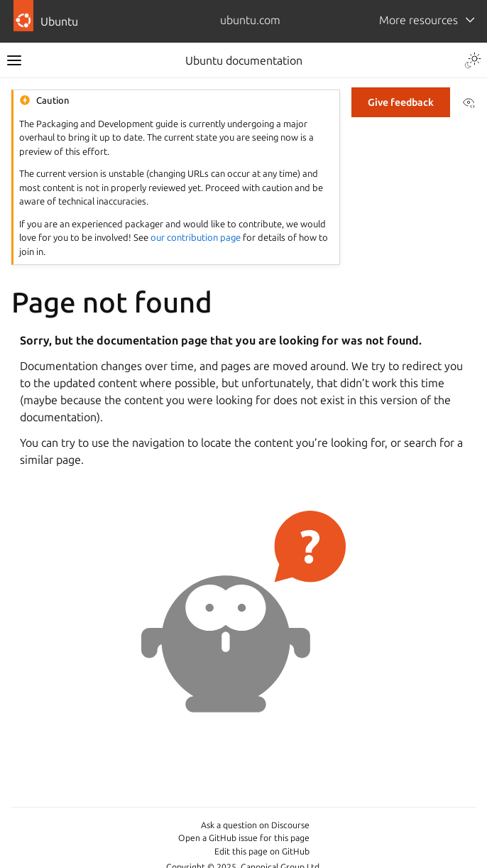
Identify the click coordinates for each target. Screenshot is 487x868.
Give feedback (401, 102)
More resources (418, 20)
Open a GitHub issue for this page (244, 838)
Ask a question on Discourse (255, 825)
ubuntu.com (250, 20)
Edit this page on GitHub (262, 851)
